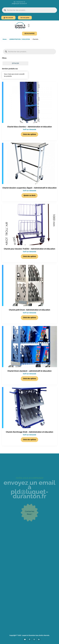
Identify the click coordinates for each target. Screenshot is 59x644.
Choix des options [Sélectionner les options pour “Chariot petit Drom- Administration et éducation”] (30, 318)
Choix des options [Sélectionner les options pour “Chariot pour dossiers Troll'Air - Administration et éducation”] (30, 256)
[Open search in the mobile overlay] (29, 10)
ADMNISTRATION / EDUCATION (20, 39)
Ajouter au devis (30, 195)
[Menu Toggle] (29, 26)
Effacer (15, 63)
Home (5, 39)
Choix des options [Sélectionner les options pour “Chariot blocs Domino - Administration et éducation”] (30, 134)
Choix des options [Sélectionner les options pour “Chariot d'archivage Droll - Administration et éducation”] (30, 440)
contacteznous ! (30, 518)
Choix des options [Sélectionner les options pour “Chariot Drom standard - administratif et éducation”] (30, 379)
